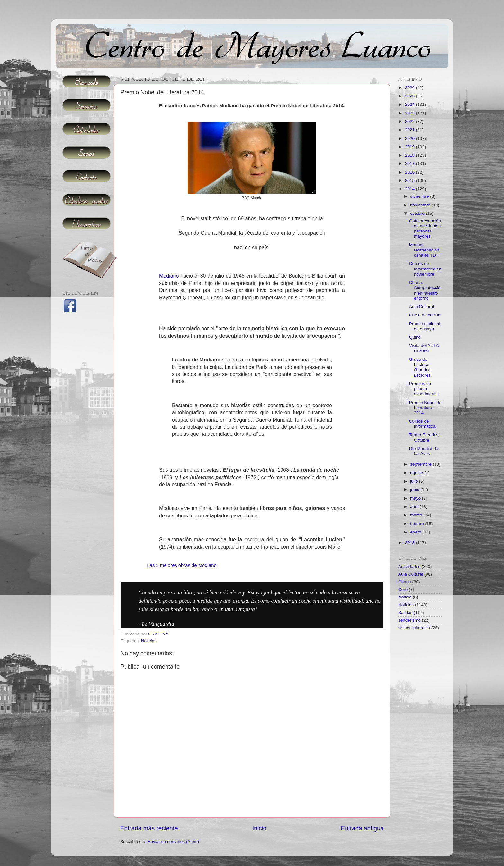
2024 (410, 104)
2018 (410, 155)
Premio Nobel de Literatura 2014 (425, 408)
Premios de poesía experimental (424, 389)
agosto (417, 473)
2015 (410, 181)
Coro (403, 590)
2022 (410, 121)
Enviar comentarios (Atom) (174, 841)
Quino (415, 337)
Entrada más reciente (149, 828)
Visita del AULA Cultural (424, 348)
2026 (410, 88)
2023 (410, 113)
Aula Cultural (422, 307)
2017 (410, 164)
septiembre (422, 464)
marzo (417, 515)
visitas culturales (414, 628)
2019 (410, 147)
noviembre (421, 205)
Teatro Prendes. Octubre (424, 438)
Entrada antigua (362, 828)
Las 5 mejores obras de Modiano (182, 565)
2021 (410, 130)
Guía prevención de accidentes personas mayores (425, 229)
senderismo (410, 620)
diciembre (420, 196)
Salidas (405, 612)
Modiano (169, 276)
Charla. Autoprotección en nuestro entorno (425, 290)
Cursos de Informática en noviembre (425, 269)
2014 (410, 189)
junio (415, 490)
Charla (405, 582)
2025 (410, 96)
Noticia (405, 597)
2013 (410, 543)
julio (415, 481)
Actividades (409, 566)
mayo (416, 498)
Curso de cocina (425, 315)
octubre (418, 213)
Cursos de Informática (422, 424)
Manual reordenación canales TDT (424, 250)
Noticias (149, 641)
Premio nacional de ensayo (425, 326)
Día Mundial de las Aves (424, 451)
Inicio (259, 828)
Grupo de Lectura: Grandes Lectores (420, 367)
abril (415, 507)
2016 (410, 172)
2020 (410, 138)
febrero (418, 524)
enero (416, 532)
